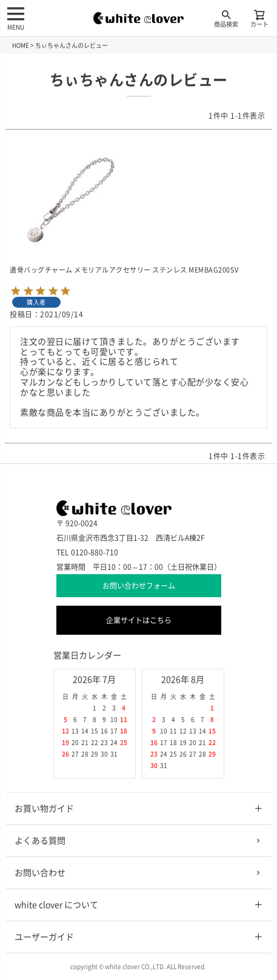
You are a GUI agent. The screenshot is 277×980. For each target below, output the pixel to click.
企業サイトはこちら (139, 620)
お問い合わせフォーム (139, 586)
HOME (21, 45)
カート (259, 18)
